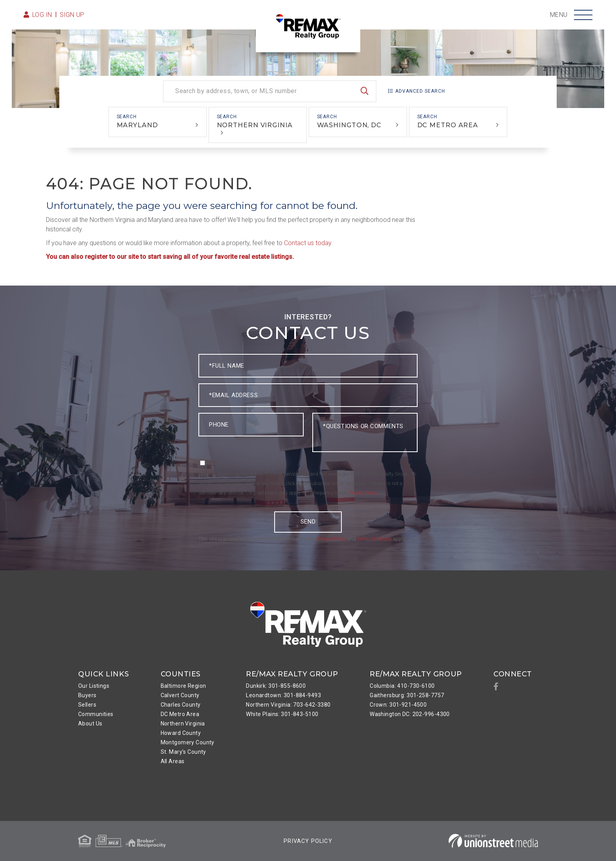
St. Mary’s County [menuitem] (183, 752)
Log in (42, 15)
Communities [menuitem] (96, 714)
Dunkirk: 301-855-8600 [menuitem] (276, 686)
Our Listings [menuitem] (94, 686)
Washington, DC (349, 125)
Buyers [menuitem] (87, 695)
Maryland (137, 125)
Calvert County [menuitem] (180, 695)
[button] (365, 91)
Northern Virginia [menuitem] (183, 724)
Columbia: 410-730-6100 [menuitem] (402, 686)
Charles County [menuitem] (181, 705)
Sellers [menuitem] (87, 705)
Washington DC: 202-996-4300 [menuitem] (410, 714)
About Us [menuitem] (90, 724)
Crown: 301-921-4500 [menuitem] (398, 705)
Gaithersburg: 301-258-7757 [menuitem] (407, 695)
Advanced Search (420, 91)
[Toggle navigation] (583, 15)
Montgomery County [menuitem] (188, 742)
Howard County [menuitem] (181, 733)
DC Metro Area (448, 125)
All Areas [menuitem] (173, 761)
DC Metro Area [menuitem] (180, 714)
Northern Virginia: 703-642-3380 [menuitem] (288, 705)
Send (308, 522)
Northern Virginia (255, 125)
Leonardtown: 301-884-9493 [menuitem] (283, 695)
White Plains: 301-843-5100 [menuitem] (282, 714)
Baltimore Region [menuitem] (183, 686)
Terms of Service (374, 539)
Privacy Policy (363, 493)
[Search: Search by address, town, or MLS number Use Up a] (270, 91)
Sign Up (72, 15)
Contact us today (308, 243)
